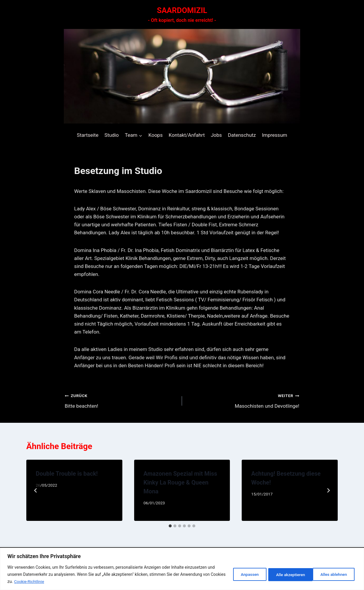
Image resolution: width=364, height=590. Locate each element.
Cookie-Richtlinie (45, 581)
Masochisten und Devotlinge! (243, 400)
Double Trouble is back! (67, 474)
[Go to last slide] (36, 490)
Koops (155, 135)
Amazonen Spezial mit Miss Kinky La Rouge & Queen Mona (180, 482)
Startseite (88, 135)
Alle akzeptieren (333, 574)
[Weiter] (328, 490)
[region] (182, 569)
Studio (112, 135)
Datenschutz (242, 135)
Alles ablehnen (285, 574)
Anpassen (243, 574)
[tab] (170, 526)
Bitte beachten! (121, 400)
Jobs (216, 135)
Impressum (274, 135)
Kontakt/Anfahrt (187, 135)
